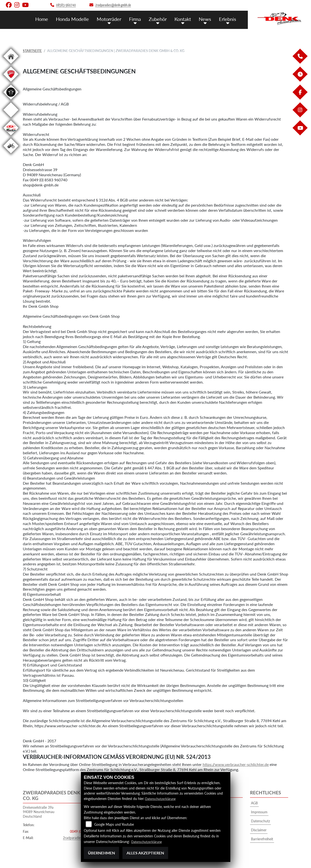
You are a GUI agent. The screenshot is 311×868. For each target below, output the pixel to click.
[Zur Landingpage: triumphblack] (11, 101)
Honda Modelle (77, 19)
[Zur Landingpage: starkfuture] (11, 118)
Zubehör (160, 19)
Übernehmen (101, 853)
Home (47, 19)
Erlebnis (228, 19)
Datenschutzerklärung (161, 799)
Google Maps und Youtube (114, 824)
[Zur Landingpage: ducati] (11, 83)
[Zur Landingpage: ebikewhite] (11, 154)
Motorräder (112, 19)
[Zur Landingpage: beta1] (11, 136)
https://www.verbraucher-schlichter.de (236, 764)
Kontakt (185, 19)
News (206, 19)
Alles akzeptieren (145, 853)
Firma (138, 19)
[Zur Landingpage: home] (11, 65)
